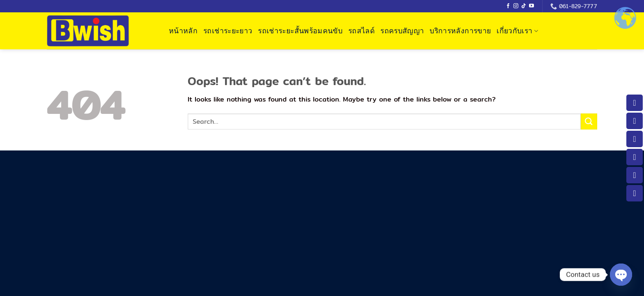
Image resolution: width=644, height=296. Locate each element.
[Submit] (589, 121)
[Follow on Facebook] (508, 6)
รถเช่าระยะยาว (228, 31)
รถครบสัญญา (402, 31)
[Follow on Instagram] (516, 6)
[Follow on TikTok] (524, 6)
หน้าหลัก (183, 31)
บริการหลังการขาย (460, 31)
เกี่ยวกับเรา (517, 31)
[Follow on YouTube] (531, 6)
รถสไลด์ (361, 31)
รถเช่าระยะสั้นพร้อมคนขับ (300, 31)
